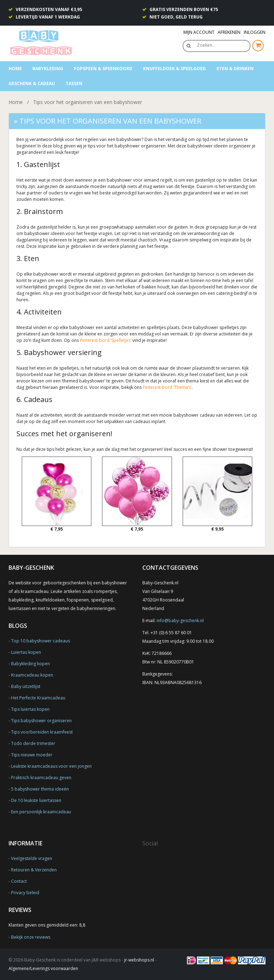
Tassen (74, 84)
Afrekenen (229, 32)
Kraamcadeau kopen (32, 675)
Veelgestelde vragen (32, 858)
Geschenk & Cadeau (32, 84)
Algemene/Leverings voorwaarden (43, 968)
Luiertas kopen (26, 652)
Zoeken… (206, 45)
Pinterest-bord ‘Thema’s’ (167, 387)
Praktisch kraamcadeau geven (41, 778)
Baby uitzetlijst (26, 686)
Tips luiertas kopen (30, 709)
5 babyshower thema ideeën (40, 789)
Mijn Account (199, 32)
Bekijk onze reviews (31, 937)
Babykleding (48, 69)
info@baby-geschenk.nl (180, 621)
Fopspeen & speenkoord (103, 69)
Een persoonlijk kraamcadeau (41, 812)
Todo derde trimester (33, 743)
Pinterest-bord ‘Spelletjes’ (106, 340)
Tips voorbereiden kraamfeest (42, 732)
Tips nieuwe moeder (32, 755)
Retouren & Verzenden (34, 870)
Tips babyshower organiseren (41, 721)
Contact (19, 881)
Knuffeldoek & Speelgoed (174, 69)
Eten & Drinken (235, 69)
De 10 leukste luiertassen (36, 800)
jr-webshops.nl (139, 960)
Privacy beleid (25, 893)
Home (15, 69)
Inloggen (255, 32)
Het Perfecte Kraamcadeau (38, 698)
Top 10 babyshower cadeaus (40, 641)
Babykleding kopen (31, 664)
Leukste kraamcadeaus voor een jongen (51, 766)
